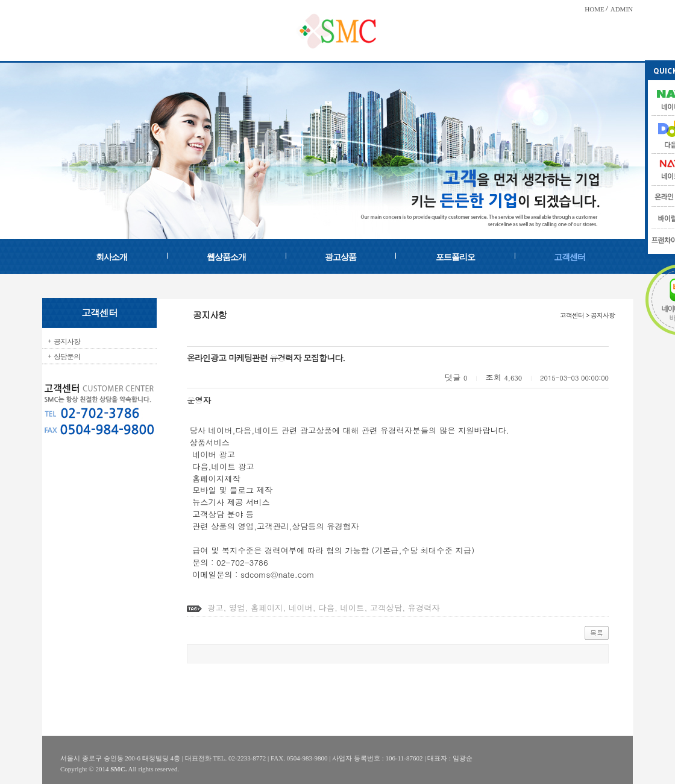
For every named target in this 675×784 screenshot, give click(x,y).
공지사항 (67, 341)
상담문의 (67, 356)
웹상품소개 (226, 257)
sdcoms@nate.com (277, 574)
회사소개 (111, 257)
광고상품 (341, 257)
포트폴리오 (455, 257)
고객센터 (570, 257)
